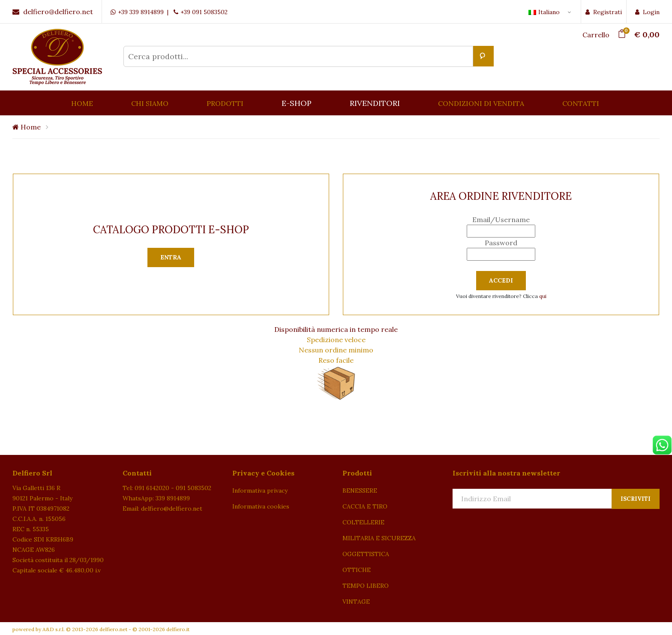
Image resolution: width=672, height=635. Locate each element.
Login (647, 12)
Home (27, 127)
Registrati (604, 12)
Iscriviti (636, 499)
